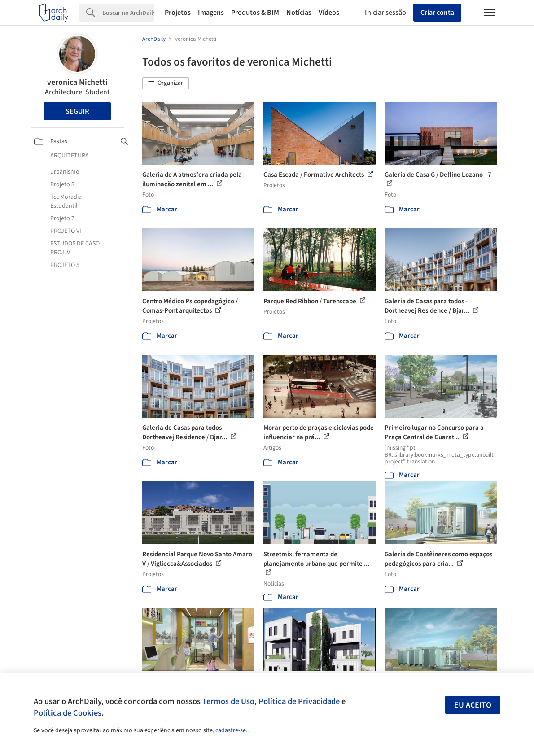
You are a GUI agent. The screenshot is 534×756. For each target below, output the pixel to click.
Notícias (299, 13)
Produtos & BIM (255, 13)
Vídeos (329, 13)
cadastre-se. (231, 730)
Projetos (178, 13)
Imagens (211, 13)
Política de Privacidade (299, 701)
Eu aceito (473, 705)
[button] (166, 83)
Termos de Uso (228, 701)
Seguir (77, 111)
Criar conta (437, 13)
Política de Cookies (68, 713)
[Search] (128, 13)
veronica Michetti (77, 82)
